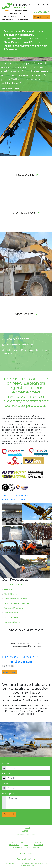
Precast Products (13, 608)
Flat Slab (9, 590)
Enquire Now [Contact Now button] (41, 17)
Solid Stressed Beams (16, 603)
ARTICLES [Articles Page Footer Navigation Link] (38, 845)
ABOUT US (26, 314)
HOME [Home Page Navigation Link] (6, 11)
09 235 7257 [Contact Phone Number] (41, 12)
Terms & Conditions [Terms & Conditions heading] (26, 859)
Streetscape (10, 613)
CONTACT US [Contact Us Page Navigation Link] (33, 847)
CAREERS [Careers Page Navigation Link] (8, 19)
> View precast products (15, 500)
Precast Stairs (12, 622)
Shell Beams (11, 594)
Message (8, 794)
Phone (5, 784)
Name (6, 764)
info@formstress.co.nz (21, 345)
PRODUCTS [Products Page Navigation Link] (21, 11)
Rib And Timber (12, 585)
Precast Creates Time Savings (20, 659)
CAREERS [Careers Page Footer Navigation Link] (17, 847)
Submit (9, 814)
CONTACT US (26, 213)
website (29, 865)
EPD (25, 16)
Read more (9, 672)
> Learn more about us (15, 495)
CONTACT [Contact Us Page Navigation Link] (23, 19)
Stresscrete (26, 854)
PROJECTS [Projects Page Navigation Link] (10, 16)
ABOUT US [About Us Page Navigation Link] (15, 14)
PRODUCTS (26, 175)
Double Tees (11, 617)
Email (6, 774)
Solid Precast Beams (15, 599)
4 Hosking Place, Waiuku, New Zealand (25, 352)
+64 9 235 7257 (17, 339)
